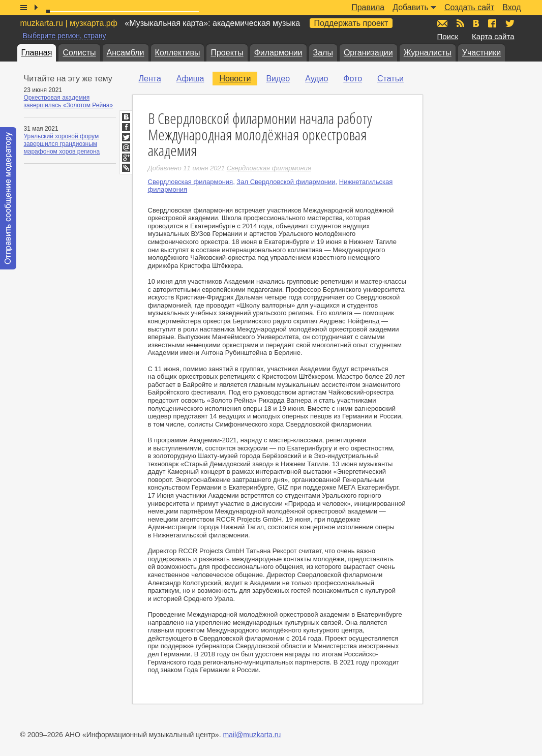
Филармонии (278, 53)
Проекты (227, 53)
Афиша (190, 79)
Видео (278, 79)
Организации (368, 53)
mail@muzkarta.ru (252, 735)
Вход (511, 7)
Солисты (79, 53)
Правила (368, 7)
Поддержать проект (351, 23)
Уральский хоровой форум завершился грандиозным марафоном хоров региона (62, 144)
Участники (481, 53)
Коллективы (178, 53)
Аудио (317, 79)
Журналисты (428, 53)
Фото (353, 79)
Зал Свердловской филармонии (286, 182)
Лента (150, 79)
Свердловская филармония (191, 182)
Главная (37, 53)
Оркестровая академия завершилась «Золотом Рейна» (69, 101)
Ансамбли (126, 53)
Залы (323, 53)
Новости (235, 79)
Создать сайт (469, 7)
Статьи (390, 79)
